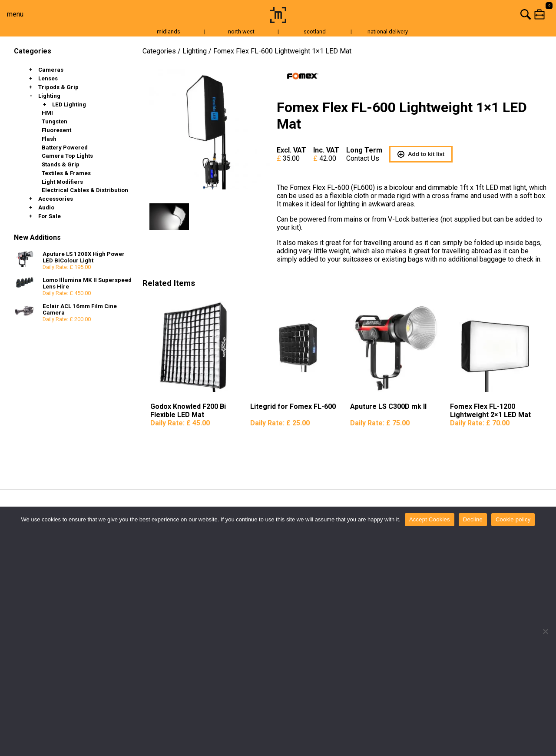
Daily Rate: (180, 423)
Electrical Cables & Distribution (85, 190)
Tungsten (55, 121)
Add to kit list (421, 154)
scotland (315, 31)
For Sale (50, 216)
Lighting (49, 96)
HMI (47, 113)
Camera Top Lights (67, 156)
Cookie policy (513, 519)
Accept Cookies (430, 519)
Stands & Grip (61, 164)
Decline (473, 519)
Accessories (56, 199)
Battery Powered (65, 148)
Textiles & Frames (66, 173)
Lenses (48, 78)
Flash (49, 139)
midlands (169, 31)
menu (15, 14)
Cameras (51, 70)
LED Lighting (69, 104)
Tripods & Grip (58, 87)
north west (241, 31)
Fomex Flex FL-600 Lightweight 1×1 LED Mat (282, 51)
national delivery (388, 31)
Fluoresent (56, 130)
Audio (46, 207)
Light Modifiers (62, 182)
